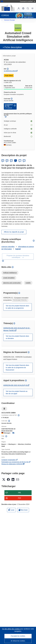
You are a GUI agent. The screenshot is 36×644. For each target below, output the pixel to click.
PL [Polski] (24, 160)
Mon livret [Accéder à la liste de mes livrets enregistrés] (23, 510)
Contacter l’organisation (10, 460)
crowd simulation (9, 278)
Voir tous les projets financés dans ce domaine (17, 337)
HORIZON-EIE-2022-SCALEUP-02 (16, 385)
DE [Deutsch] (3, 160)
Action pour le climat (18, 133)
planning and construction (12, 283)
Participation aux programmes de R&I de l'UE (16, 462)
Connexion (19, 8)
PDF (20, 498)
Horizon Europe (9, 20)
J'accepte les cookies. (18, 636)
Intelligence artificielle (18, 129)
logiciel (18, 249)
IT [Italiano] (20, 160)
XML (20, 493)
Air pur (18, 125)
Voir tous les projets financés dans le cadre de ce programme (17, 307)
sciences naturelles (8, 247)
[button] (23, 8)
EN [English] (7, 160)
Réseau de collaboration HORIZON (13, 464)
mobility (28, 283)
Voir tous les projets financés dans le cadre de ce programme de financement (17, 368)
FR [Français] (16, 160)
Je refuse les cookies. (18, 641)
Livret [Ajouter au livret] (11, 510)
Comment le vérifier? (28, 1)
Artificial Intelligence (10, 273)
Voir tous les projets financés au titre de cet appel (17, 392)
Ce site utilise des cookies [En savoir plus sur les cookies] (11, 629)
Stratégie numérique (18, 121)
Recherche (28, 8)
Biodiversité (18, 136)
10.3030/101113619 (10, 71)
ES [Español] (11, 160)
